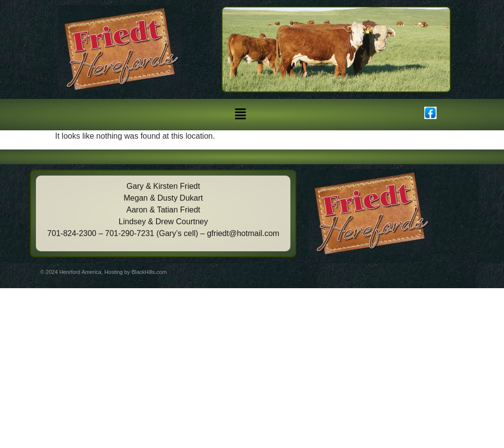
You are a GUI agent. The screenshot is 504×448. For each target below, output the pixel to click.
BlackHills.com (149, 272)
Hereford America (80, 272)
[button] (240, 115)
